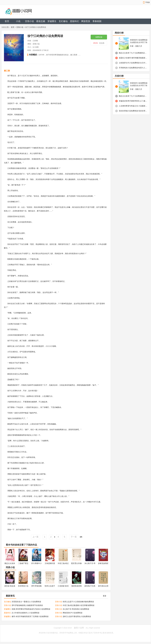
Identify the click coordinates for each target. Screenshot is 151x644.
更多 (105, 596)
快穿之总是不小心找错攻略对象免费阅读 (78, 602)
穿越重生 (52, 21)
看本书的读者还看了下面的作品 (21, 545)
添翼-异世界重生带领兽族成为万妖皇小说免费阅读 (31, 609)
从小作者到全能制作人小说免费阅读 (25, 613)
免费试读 (99, 37)
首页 (7, 21)
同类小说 (10, 567)
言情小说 (29, 21)
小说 (18, 21)
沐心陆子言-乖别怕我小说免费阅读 (76, 609)
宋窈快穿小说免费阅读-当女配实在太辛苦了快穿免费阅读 (139, 41)
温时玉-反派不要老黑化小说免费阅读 (77, 616)
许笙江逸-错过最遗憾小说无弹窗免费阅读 (79, 605)
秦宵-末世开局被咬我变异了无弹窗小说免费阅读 (30, 616)
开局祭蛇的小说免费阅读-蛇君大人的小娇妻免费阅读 (133, 68)
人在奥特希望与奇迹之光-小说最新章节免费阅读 (133, 106)
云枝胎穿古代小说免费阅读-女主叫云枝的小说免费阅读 (133, 63)
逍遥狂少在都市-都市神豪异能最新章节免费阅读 (133, 58)
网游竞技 (86, 21)
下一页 (74, 537)
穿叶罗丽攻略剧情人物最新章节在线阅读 (27, 605)
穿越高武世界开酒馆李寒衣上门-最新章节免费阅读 (133, 101)
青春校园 (97, 21)
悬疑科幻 (74, 21)
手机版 (148, 2)
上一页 (35, 537)
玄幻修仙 (63, 21)
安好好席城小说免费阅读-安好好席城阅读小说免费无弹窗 (133, 111)
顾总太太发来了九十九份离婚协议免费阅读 (133, 53)
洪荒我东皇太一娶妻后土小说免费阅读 (26, 602)
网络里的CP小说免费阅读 (73, 613)
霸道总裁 (41, 21)
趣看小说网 (79, 628)
